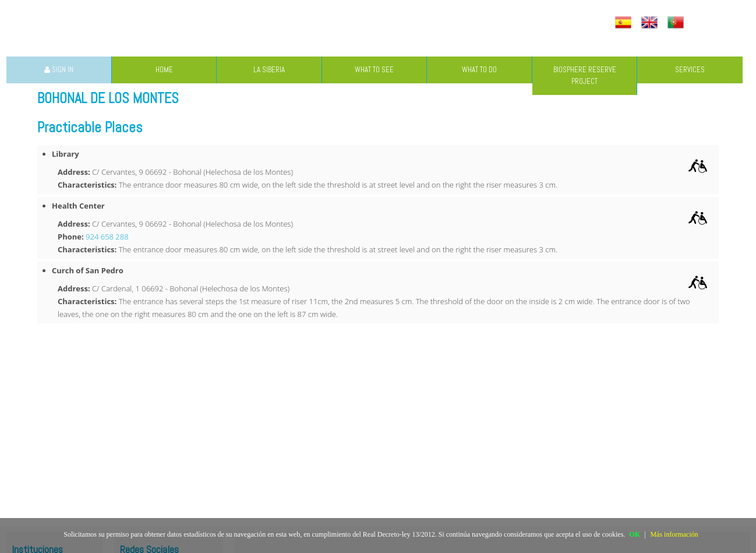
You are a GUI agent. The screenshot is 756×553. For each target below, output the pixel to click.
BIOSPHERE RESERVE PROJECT (585, 75)
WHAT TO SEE (374, 70)
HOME (164, 70)
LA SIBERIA (269, 70)
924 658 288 (107, 237)
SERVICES (690, 70)
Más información (674, 534)
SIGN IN (59, 70)
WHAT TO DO (479, 70)
